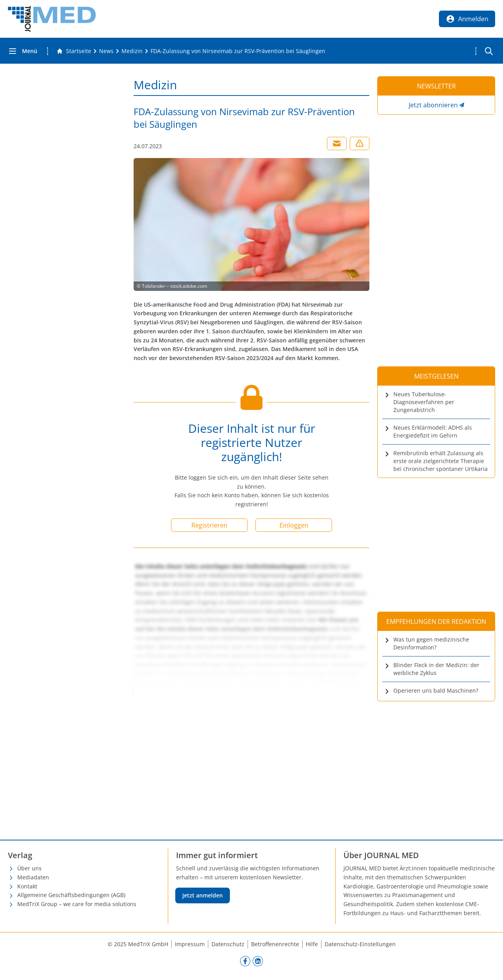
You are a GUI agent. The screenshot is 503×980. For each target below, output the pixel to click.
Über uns (29, 868)
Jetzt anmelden (203, 895)
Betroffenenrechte (275, 944)
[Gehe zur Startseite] (74, 51)
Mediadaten (33, 877)
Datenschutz (228, 944)
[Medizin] (132, 51)
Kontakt (27, 886)
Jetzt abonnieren (433, 105)
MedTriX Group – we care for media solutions (77, 904)
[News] (106, 51)
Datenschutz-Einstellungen (360, 944)
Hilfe (312, 944)
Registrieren (209, 525)
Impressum (190, 944)
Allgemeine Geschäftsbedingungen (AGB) (71, 895)
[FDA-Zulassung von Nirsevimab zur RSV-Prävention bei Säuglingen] (238, 51)
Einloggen (294, 525)
